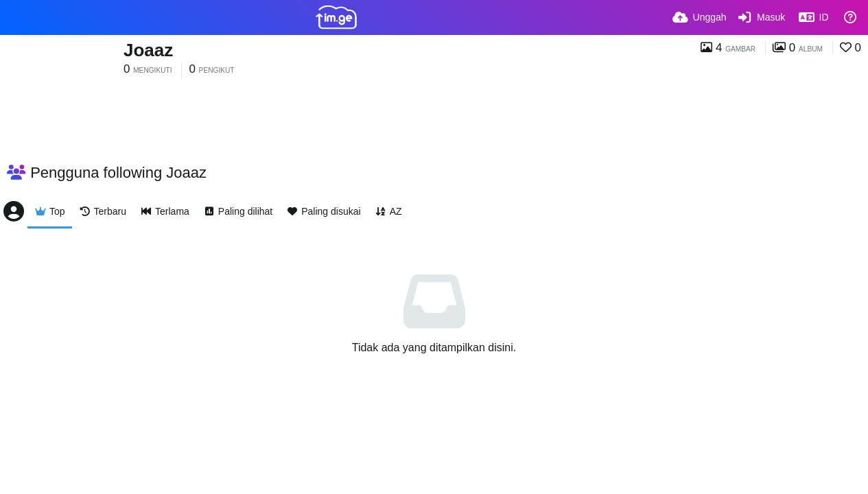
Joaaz (148, 50)
